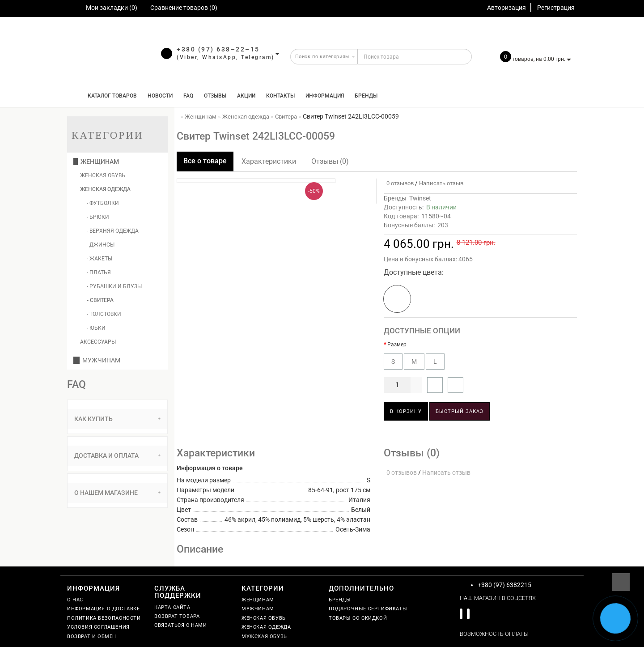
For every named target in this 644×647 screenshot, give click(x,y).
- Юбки (96, 328)
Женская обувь (103, 175)
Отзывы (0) (330, 161)
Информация (325, 96)
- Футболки (103, 203)
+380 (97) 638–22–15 (218, 49)
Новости (160, 96)
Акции (246, 96)
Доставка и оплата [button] (117, 455)
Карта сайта (172, 607)
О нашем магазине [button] (117, 493)
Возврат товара (177, 616)
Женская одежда (105, 189)
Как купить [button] (117, 419)
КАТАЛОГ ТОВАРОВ (110, 96)
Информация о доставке (104, 609)
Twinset (420, 198)
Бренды (366, 96)
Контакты (280, 96)
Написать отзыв (441, 183)
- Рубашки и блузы (114, 286)
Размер (397, 345)
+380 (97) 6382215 (504, 585)
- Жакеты (100, 259)
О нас (75, 600)
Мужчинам (97, 360)
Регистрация (556, 8)
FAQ (188, 96)
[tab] (117, 419)
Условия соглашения (98, 627)
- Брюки (98, 217)
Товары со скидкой (358, 618)
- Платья (99, 272)
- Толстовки (104, 314)
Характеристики (269, 161)
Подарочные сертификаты (368, 609)
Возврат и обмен (92, 636)
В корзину (406, 411)
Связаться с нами (181, 625)
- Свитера (100, 300)
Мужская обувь (264, 636)
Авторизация (506, 8)
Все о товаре (205, 161)
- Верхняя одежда (113, 231)
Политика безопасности (104, 618)
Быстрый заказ (460, 411)
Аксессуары (98, 342)
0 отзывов (399, 183)
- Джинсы (101, 245)
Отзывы (215, 96)
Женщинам (96, 162)
